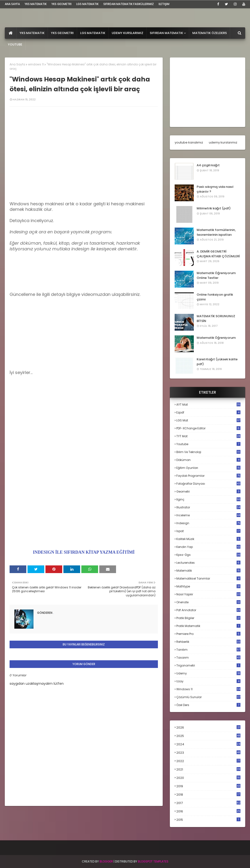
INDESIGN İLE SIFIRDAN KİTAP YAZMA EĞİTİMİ (84, 552)
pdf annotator (208, 610)
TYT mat (208, 436)
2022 (208, 761)
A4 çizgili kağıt (208, 165)
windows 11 (36, 64)
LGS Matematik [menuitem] (93, 33)
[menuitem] (11, 33)
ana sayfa (12, 4)
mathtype (208, 586)
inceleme (208, 515)
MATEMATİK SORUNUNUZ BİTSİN (216, 319)
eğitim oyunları (208, 468)
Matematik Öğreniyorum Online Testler (216, 275)
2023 (208, 753)
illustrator (208, 507)
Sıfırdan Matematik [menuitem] (166, 33)
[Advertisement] (84, 336)
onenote (208, 602)
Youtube (208, 444)
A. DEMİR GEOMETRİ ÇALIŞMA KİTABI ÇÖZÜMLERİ (218, 254)
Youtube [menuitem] (15, 44)
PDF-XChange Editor (208, 428)
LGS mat (208, 420)
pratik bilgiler (208, 618)
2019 (208, 786)
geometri (208, 491)
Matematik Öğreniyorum (216, 338)
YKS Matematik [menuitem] (32, 33)
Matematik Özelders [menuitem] (210, 33)
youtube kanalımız (189, 142)
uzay (208, 681)
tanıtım (208, 650)
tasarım (208, 658)
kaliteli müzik (208, 539)
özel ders (208, 705)
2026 (208, 727)
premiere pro (208, 634)
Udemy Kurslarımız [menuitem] (128, 33)
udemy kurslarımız (223, 142)
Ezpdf (208, 412)
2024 (208, 744)
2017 (208, 803)
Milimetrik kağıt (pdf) (214, 208)
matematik (208, 571)
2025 (208, 736)
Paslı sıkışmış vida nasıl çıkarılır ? (215, 189)
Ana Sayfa (17, 64)
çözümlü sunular (208, 697)
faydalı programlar (208, 476)
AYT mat (208, 405)
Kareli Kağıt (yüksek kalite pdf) (217, 362)
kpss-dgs (208, 555)
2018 (208, 795)
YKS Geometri (61, 4)
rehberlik (208, 642)
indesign (208, 523)
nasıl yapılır (208, 594)
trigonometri (208, 665)
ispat (208, 531)
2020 (208, 778)
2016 (208, 811)
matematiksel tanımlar (208, 578)
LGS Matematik (87, 4)
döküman (208, 460)
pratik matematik (208, 626)
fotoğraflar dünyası (208, 484)
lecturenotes (208, 563)
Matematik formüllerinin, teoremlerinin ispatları (216, 232)
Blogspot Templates (153, 861)
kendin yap (208, 547)
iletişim (164, 4)
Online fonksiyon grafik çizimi (215, 297)
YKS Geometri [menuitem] (62, 33)
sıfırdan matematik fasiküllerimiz (129, 4)
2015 (208, 820)
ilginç (208, 499)
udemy (208, 673)
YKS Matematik (36, 4)
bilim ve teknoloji (208, 452)
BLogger (106, 861)
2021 (208, 769)
